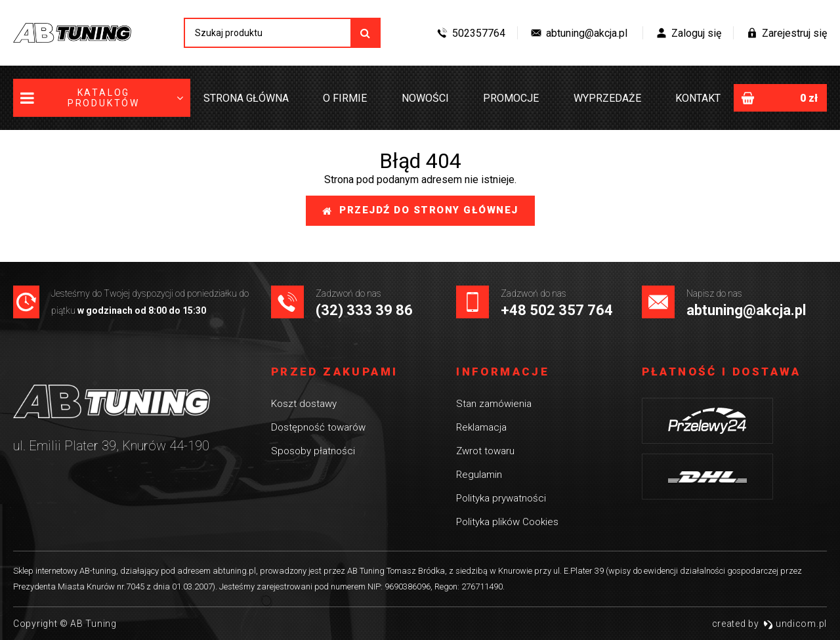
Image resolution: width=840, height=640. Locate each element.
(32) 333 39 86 (364, 310)
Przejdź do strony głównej (420, 210)
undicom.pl (795, 624)
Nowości (425, 98)
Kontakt (698, 98)
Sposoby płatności (313, 451)
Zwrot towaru (485, 451)
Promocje (511, 98)
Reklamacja (481, 427)
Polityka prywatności (501, 498)
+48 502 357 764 (557, 310)
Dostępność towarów (318, 427)
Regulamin (479, 475)
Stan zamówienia (494, 404)
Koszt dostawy (304, 404)
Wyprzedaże (607, 98)
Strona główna (246, 98)
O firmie (345, 98)
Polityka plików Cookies (507, 522)
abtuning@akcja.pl (746, 310)
